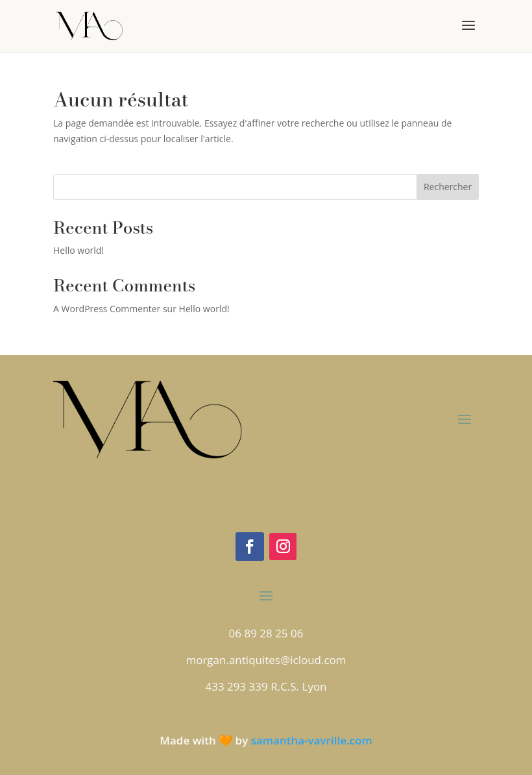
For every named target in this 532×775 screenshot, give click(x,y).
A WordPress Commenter (107, 309)
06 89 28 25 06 (266, 633)
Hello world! (79, 250)
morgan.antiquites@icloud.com (266, 660)
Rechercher (448, 187)
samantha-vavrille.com (312, 740)
